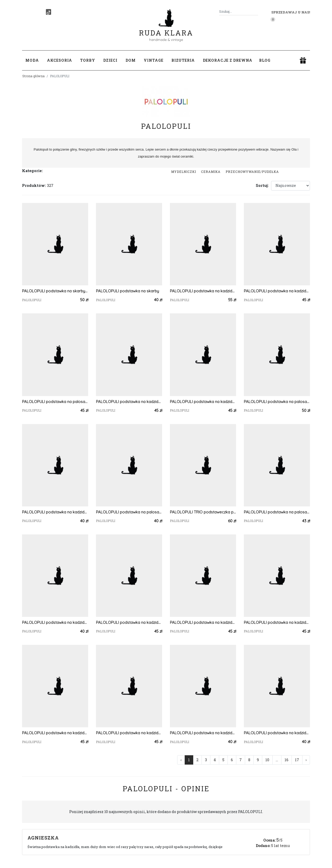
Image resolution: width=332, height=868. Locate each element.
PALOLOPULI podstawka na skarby (127, 291)
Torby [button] (88, 60)
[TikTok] (49, 12)
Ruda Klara (166, 29)
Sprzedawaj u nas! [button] (291, 12)
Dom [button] (131, 60)
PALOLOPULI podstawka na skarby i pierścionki (55, 291)
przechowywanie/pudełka (252, 172)
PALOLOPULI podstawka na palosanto (55, 402)
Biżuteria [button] (183, 60)
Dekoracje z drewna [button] (228, 60)
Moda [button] (32, 60)
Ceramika (211, 172)
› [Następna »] (306, 760)
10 (267, 760)
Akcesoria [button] (60, 60)
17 (297, 760)
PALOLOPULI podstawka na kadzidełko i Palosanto (203, 291)
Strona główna (33, 76)
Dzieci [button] (110, 60)
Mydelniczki (184, 172)
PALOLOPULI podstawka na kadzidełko (129, 402)
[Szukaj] (256, 12)
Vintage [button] (154, 60)
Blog (265, 60)
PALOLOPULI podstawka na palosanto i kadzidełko (277, 402)
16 (286, 760)
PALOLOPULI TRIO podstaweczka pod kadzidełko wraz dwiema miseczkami (203, 512)
